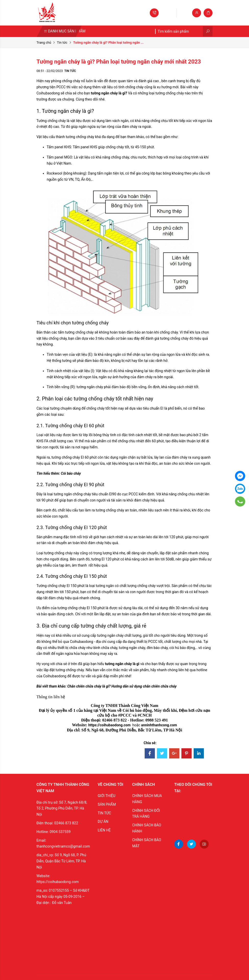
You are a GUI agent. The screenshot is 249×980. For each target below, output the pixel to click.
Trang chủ (44, 42)
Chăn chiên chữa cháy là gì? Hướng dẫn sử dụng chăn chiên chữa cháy (122, 686)
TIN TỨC (104, 813)
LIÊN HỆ (104, 830)
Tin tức (62, 42)
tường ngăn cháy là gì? (109, 93)
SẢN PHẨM (107, 804)
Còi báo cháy (70, 473)
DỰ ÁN (103, 822)
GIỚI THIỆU (107, 796)
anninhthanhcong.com (159, 725)
